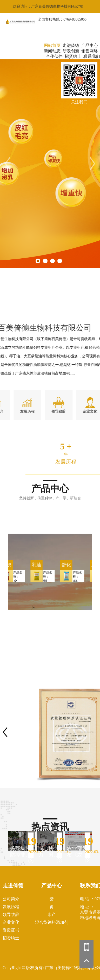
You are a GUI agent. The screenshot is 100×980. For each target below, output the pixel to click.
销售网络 (90, 51)
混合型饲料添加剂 (52, 922)
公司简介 (11, 899)
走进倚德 (71, 45)
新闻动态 (52, 51)
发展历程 (11, 907)
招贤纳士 (73, 56)
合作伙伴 (54, 56)
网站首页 (52, 45)
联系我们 (92, 56)
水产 (52, 915)
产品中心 (90, 45)
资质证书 (11, 930)
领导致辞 (11, 915)
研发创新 (71, 51)
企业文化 (11, 922)
